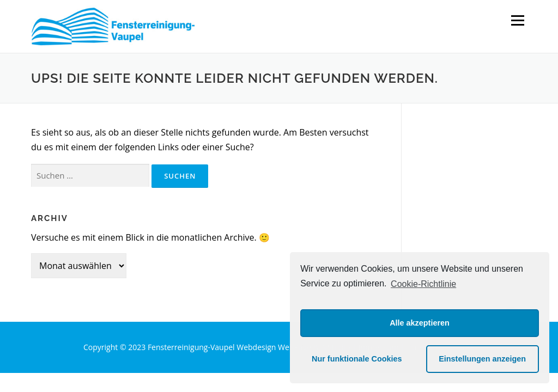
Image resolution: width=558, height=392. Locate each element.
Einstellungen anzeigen (482, 359)
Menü (517, 20)
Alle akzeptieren (420, 323)
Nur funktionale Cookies (357, 359)
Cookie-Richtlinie (423, 284)
